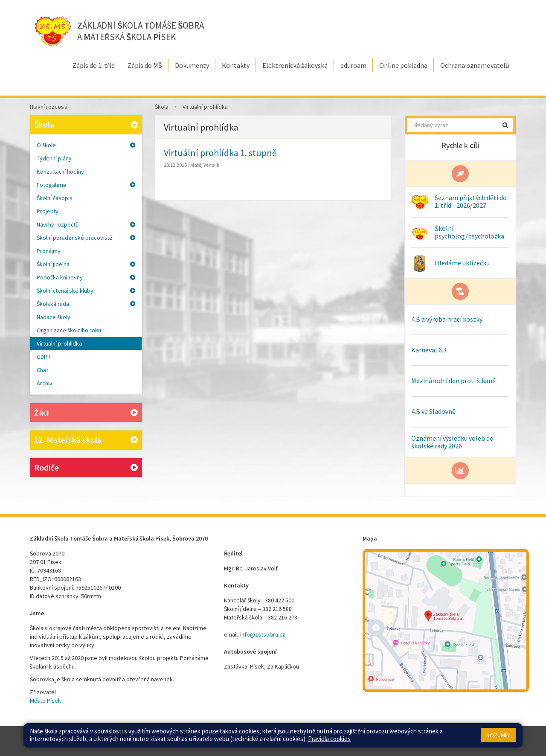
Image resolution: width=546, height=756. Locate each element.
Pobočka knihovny (86, 277)
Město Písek (45, 701)
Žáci (86, 413)
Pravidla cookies (329, 739)
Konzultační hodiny (60, 172)
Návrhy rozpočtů (86, 224)
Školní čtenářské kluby (86, 291)
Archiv (45, 383)
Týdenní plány (54, 158)
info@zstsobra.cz (263, 634)
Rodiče (86, 468)
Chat (42, 370)
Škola (87, 124)
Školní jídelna (86, 264)
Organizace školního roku (69, 330)
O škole (86, 145)
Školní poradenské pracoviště (86, 238)
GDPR (44, 357)
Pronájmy (49, 251)
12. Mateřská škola (86, 440)
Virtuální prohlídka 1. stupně (220, 153)
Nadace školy (54, 317)
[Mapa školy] (446, 621)
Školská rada (86, 304)
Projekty (48, 211)
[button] (505, 125)
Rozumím (498, 735)
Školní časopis (55, 198)
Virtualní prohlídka (59, 343)
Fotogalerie (86, 185)
